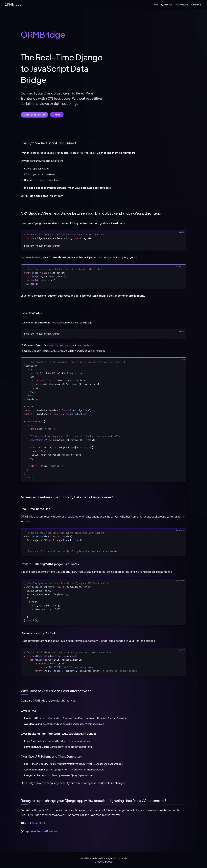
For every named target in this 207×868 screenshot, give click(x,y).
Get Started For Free (34, 115)
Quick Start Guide (35, 823)
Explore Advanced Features (41, 831)
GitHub (57, 115)
